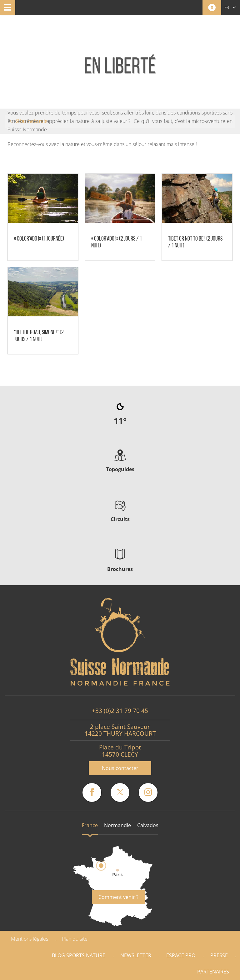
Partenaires (213, 972)
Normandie (117, 825)
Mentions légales (30, 939)
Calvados (148, 825)
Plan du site (75, 939)
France (90, 825)
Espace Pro (181, 955)
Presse (219, 955)
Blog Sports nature (79, 955)
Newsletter (136, 955)
